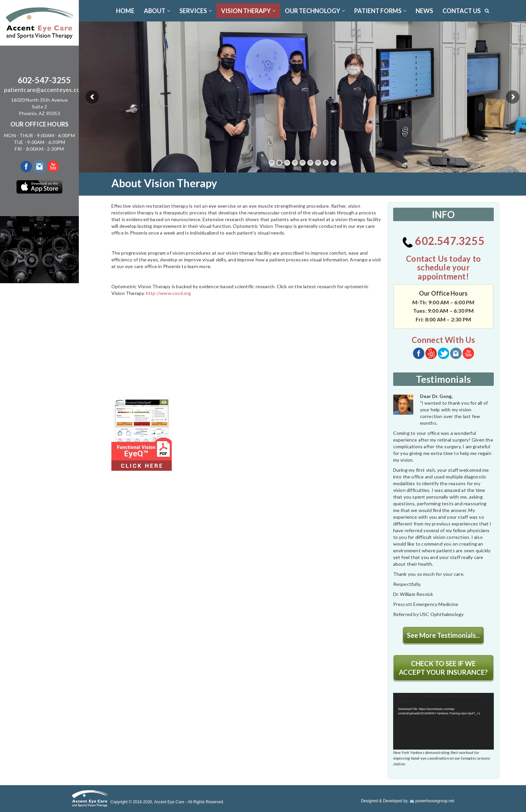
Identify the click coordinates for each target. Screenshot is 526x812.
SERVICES (196, 11)
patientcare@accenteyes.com (44, 90)
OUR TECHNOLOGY (315, 11)
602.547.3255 (443, 241)
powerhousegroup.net (432, 801)
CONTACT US (462, 11)
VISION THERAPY (248, 11)
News (424, 11)
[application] (443, 721)
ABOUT (157, 11)
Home (125, 11)
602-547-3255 (44, 80)
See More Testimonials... (443, 635)
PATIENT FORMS (380, 11)
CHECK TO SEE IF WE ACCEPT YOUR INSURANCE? (443, 668)
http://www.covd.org (169, 293)
